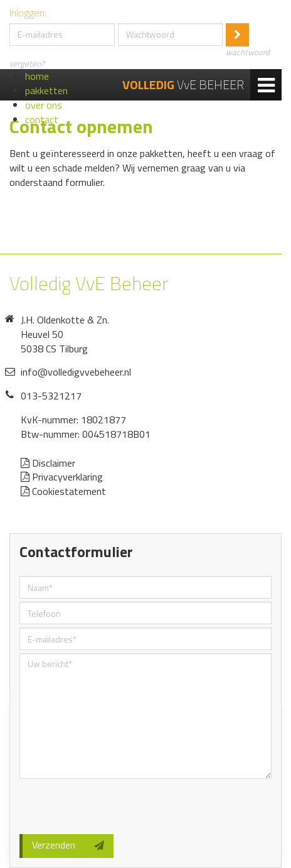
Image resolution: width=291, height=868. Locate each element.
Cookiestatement (63, 491)
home (37, 76)
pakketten (46, 90)
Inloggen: (28, 13)
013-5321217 (51, 396)
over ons (44, 105)
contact (42, 119)
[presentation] (115, 806)
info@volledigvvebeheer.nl (76, 372)
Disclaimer (48, 463)
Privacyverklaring (62, 477)
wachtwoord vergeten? (140, 58)
